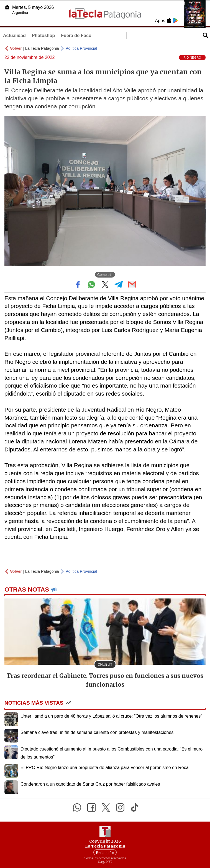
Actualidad (14, 36)
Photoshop (43, 36)
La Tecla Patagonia (42, 48)
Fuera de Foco (76, 36)
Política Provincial (81, 48)
